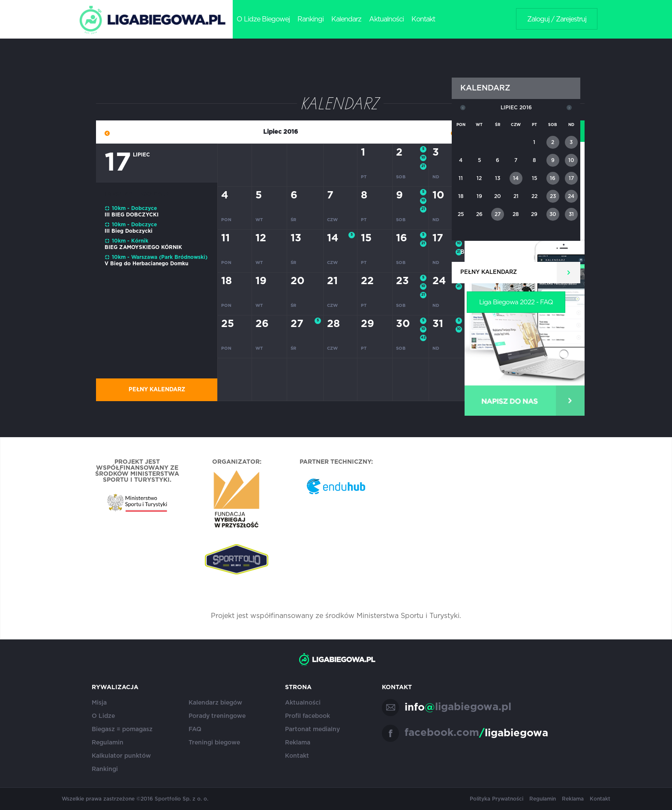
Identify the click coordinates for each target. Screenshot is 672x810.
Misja (99, 703)
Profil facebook (307, 716)
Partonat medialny (312, 729)
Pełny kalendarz (157, 390)
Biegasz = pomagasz (122, 729)
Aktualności (386, 19)
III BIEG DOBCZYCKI (132, 215)
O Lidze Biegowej (263, 19)
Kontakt (423, 19)
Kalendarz (346, 19)
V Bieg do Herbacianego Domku (146, 264)
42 (423, 338)
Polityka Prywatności (496, 799)
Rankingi (310, 19)
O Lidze (103, 716)
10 (423, 158)
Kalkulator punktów (121, 756)
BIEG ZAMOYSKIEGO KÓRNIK (143, 247)
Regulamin (108, 743)
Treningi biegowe (214, 743)
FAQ (195, 729)
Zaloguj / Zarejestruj (557, 19)
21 (423, 166)
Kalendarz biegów (215, 703)
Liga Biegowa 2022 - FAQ (516, 302)
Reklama (298, 743)
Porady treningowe (217, 716)
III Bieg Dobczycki (129, 231)
